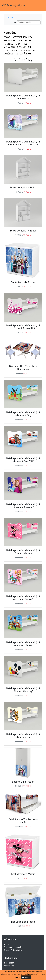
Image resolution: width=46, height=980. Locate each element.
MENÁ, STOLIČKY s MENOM (17, 47)
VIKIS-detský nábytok (14, 5)
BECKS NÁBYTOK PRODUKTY (18, 37)
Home (10, 18)
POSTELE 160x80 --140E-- (16, 44)
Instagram (9, 963)
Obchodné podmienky (13, 947)
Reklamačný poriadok (13, 950)
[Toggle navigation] (41, 5)
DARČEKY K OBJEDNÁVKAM (17, 54)
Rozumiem (26, 977)
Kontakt (7, 944)
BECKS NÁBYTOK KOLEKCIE (17, 40)
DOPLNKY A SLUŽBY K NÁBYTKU (20, 50)
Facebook (9, 966)
